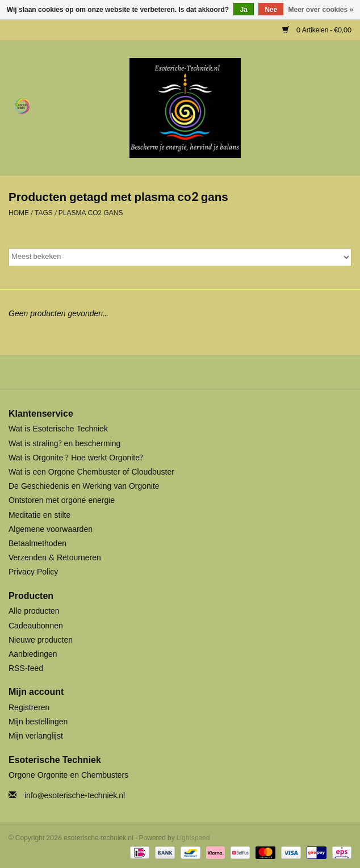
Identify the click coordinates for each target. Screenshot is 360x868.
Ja (243, 10)
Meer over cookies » (321, 10)
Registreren (29, 708)
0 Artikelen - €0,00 (317, 30)
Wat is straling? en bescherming (64, 444)
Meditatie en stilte (39, 515)
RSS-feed (26, 668)
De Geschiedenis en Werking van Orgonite (84, 486)
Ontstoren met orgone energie (62, 500)
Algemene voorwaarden (51, 529)
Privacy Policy (33, 572)
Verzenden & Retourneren (55, 558)
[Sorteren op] (180, 257)
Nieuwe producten (41, 640)
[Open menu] (22, 106)
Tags (44, 213)
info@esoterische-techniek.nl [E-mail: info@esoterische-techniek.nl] (75, 796)
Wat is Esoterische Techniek (58, 429)
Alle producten (34, 611)
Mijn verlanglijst (36, 736)
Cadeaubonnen (36, 626)
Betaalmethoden (37, 544)
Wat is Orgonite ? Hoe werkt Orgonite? (76, 458)
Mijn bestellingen (38, 722)
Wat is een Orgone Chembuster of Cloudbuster (91, 472)
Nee (271, 10)
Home (19, 213)
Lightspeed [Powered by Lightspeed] (193, 838)
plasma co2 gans (91, 213)
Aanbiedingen (33, 654)
